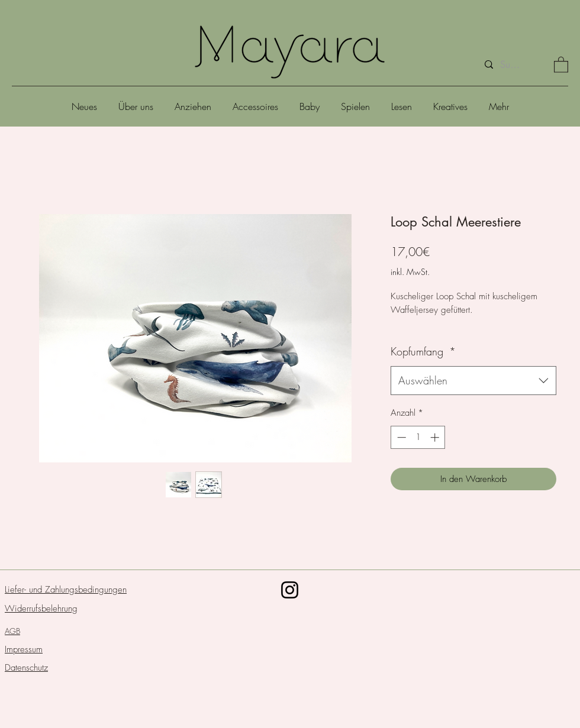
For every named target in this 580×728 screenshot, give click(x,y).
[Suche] (511, 64)
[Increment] (436, 437)
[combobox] (473, 381)
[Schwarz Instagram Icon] (290, 590)
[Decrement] (400, 437)
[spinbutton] (418, 437)
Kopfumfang (423, 351)
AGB (12, 631)
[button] (561, 64)
